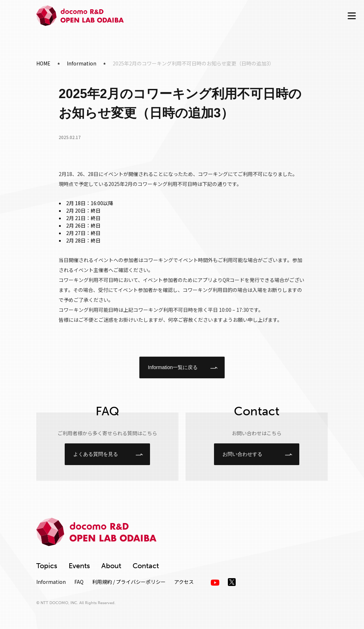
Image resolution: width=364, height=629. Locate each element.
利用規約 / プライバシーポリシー (129, 582)
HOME (43, 63)
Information (82, 63)
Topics (47, 566)
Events (79, 566)
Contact (146, 566)
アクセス (184, 582)
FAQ (79, 582)
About (111, 566)
